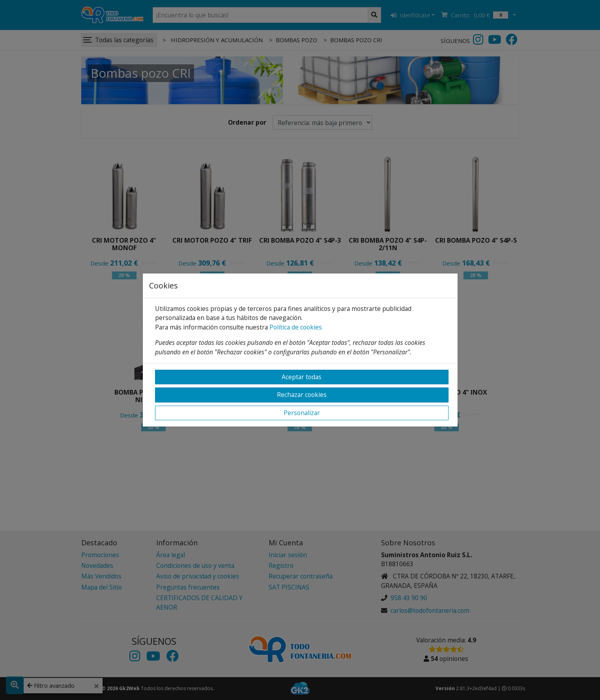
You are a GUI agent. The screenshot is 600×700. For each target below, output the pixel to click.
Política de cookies (296, 327)
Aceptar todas (302, 377)
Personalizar (302, 413)
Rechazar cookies (302, 395)
